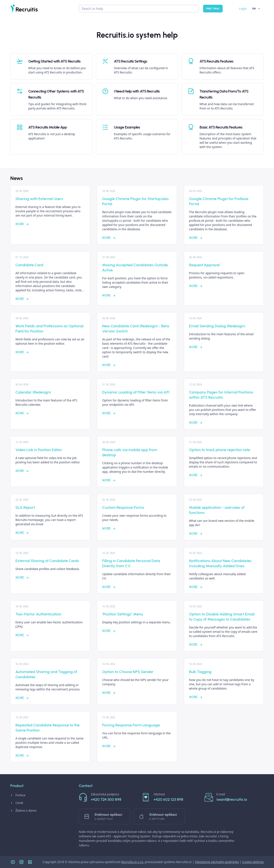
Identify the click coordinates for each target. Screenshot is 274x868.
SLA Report (25, 507)
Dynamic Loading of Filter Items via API (136, 392)
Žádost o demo (23, 811)
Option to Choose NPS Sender (128, 672)
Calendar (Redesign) (33, 392)
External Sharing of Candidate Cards (47, 561)
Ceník (17, 803)
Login (243, 8)
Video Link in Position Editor (39, 450)
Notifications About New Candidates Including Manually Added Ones (220, 563)
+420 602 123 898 (168, 799)
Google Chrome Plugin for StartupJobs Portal (135, 201)
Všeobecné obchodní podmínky (217, 862)
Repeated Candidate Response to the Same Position (48, 728)
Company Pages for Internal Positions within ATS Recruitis (221, 395)
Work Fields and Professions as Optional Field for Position (49, 329)
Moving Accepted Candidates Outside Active (135, 268)
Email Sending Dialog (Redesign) (217, 326)
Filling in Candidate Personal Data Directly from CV (131, 563)
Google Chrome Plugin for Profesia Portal (219, 201)
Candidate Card (29, 265)
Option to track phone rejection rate (220, 450)
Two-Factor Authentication (38, 614)
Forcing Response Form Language (131, 725)
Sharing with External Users (39, 199)
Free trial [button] (213, 9)
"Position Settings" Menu (123, 614)
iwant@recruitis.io (232, 799)
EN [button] (257, 9)
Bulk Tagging (200, 672)
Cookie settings (253, 862)
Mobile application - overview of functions (217, 510)
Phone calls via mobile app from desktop (130, 452)
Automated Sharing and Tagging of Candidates (46, 674)
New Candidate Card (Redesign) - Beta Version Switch (136, 329)
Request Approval (204, 265)
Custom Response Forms (123, 507)
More (22, 224)
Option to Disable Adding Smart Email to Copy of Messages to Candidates (222, 617)
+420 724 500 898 (106, 799)
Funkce (18, 795)
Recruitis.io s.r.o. (133, 862)
